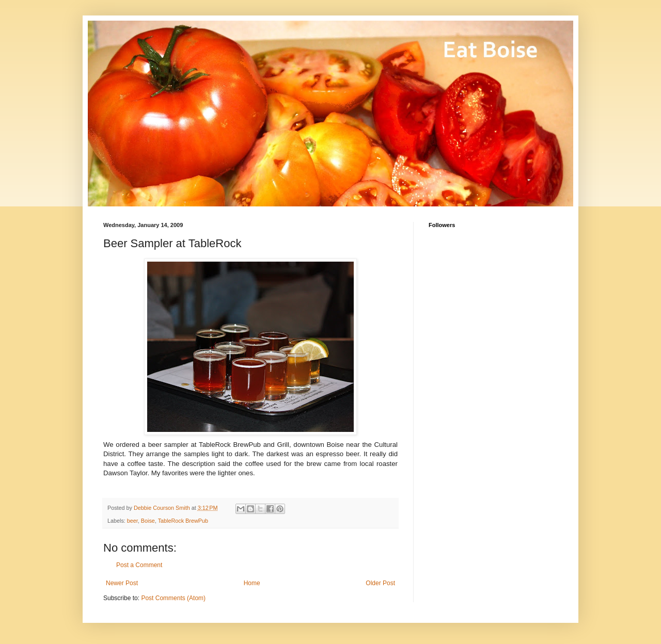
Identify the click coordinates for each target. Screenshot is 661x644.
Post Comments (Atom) (173, 598)
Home (252, 583)
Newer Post (122, 583)
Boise (148, 521)
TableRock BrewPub (183, 521)
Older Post (380, 583)
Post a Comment (139, 565)
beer (132, 521)
